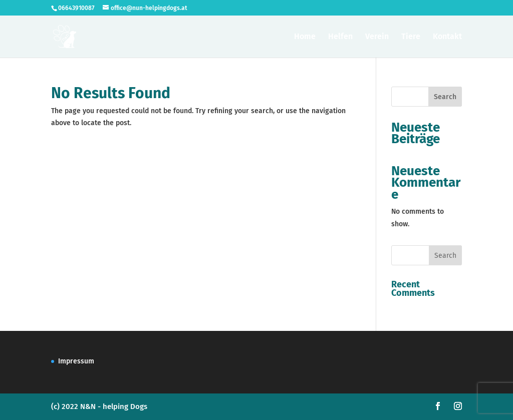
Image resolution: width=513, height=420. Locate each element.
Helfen (340, 37)
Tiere (411, 37)
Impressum (76, 361)
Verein (377, 37)
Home (305, 37)
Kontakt (447, 37)
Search (445, 97)
